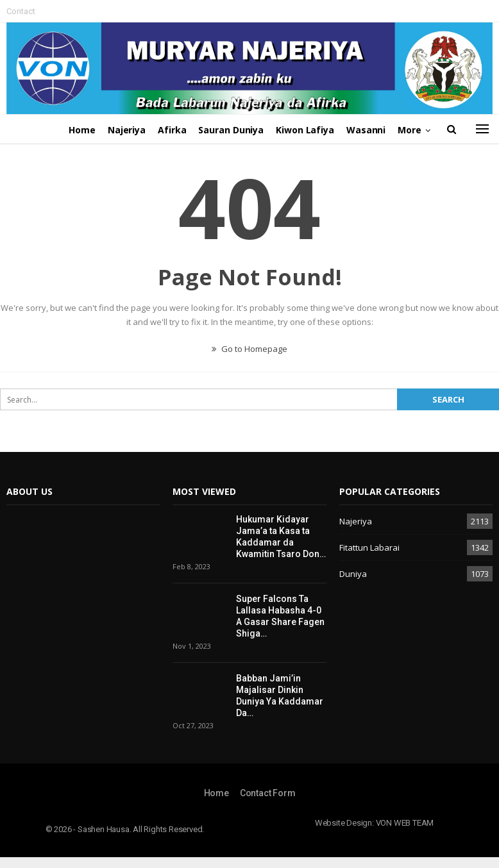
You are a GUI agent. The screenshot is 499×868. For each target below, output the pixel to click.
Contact (21, 11)
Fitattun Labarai (369, 547)
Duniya (353, 574)
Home (82, 130)
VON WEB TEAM (405, 823)
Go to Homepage (249, 349)
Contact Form (268, 793)
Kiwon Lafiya (305, 130)
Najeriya (127, 130)
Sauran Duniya (231, 130)
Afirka (172, 130)
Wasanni (366, 130)
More (410, 130)
